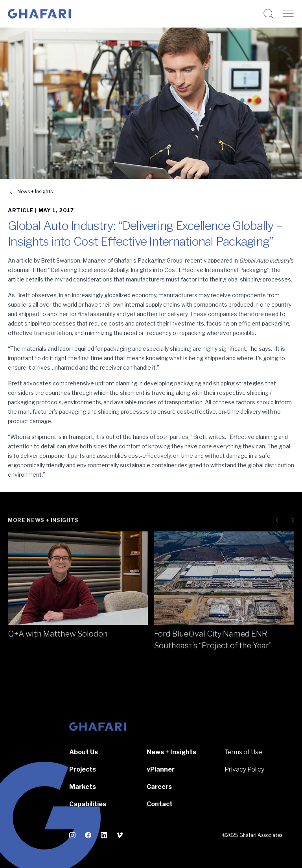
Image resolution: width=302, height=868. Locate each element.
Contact (160, 804)
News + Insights (171, 752)
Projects (83, 769)
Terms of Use (243, 752)
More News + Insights (43, 520)
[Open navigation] (288, 14)
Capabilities (88, 804)
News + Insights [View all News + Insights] (35, 192)
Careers (159, 787)
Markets (83, 787)
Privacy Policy (244, 769)
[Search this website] (269, 14)
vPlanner (161, 769)
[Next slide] (291, 520)
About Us (84, 752)
